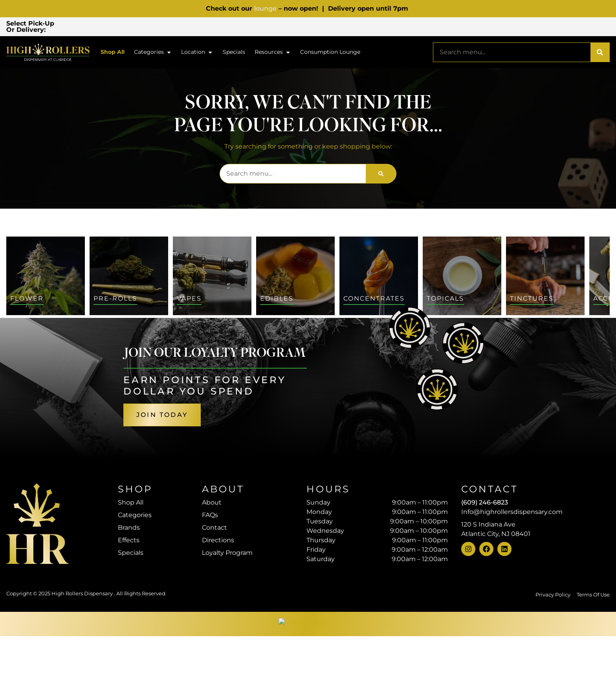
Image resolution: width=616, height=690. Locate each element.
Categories (153, 53)
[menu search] (69, 346)
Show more (41, 505)
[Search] (600, 53)
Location (197, 53)
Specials (234, 53)
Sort (561, 331)
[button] (118, 27)
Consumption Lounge (330, 53)
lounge (265, 8)
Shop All (113, 53)
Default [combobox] (565, 339)
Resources (273, 53)
